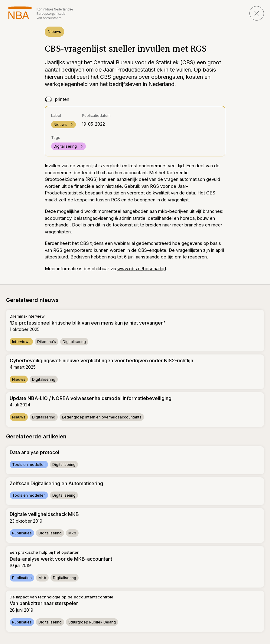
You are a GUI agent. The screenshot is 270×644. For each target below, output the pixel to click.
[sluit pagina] (257, 13)
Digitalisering (68, 146)
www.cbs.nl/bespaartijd (142, 269)
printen (57, 99)
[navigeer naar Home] (41, 13)
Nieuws (54, 32)
